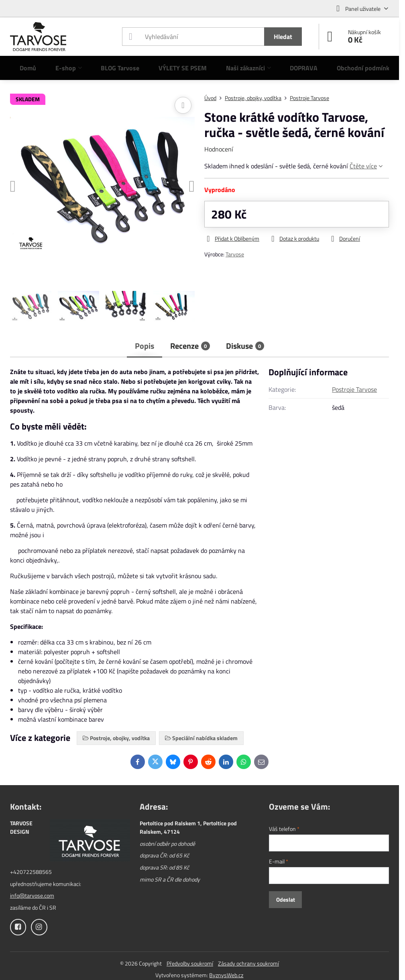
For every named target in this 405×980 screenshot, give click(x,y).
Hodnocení (219, 149)
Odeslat (286, 899)
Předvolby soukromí (190, 963)
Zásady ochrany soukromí (248, 963)
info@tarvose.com (32, 895)
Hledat (283, 37)
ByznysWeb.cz (226, 975)
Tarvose (235, 254)
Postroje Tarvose (354, 389)
